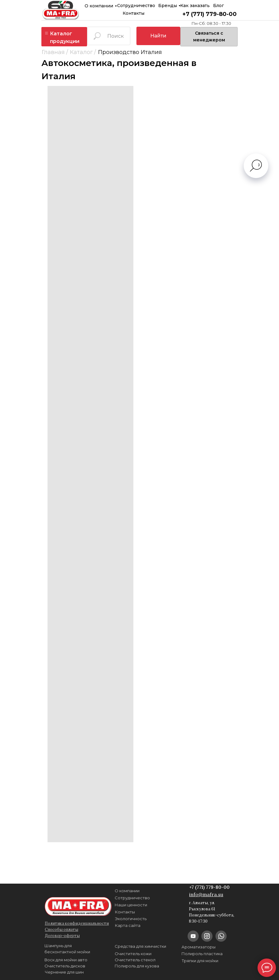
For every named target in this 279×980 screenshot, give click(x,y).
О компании (99, 6)
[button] (209, 37)
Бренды (168, 6)
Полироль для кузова (137, 966)
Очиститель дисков (65, 966)
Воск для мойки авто (66, 960)
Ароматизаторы (199, 947)
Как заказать (195, 6)
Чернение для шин (64, 972)
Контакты (134, 13)
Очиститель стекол (135, 960)
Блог (218, 6)
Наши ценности (131, 905)
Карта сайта (128, 925)
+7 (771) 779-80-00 (210, 14)
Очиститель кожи (133, 954)
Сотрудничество (136, 6)
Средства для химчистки (140, 946)
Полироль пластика (202, 954)
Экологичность (131, 919)
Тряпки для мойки (200, 961)
